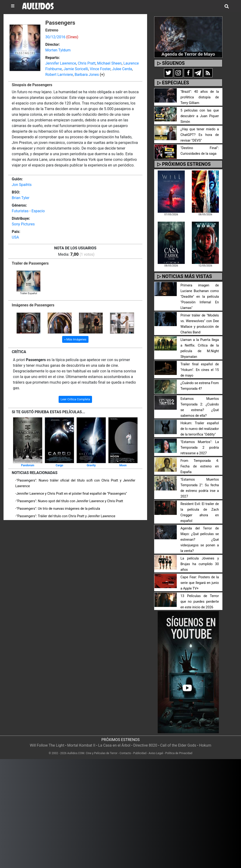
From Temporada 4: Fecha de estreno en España (200, 466)
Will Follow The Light (47, 745)
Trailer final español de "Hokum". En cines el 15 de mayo (200, 370)
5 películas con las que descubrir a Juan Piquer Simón (200, 116)
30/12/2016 (55, 37)
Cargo (59, 465)
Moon (123, 465)
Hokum (205, 745)
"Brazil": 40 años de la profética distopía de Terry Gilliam (200, 97)
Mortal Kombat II (81, 745)
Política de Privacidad (179, 753)
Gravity (91, 465)
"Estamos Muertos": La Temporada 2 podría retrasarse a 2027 (200, 448)
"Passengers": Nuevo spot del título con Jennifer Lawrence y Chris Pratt (70, 501)
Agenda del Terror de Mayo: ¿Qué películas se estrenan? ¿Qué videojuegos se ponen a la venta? (200, 540)
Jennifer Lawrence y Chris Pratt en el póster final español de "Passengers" (72, 494)
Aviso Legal (156, 753)
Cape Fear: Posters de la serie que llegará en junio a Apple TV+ (200, 583)
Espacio (38, 211)
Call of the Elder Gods (178, 745)
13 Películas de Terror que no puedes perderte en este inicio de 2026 (200, 602)
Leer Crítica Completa (75, 399)
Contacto (125, 753)
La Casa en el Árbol (114, 745)
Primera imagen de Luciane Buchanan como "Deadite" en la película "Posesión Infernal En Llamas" (200, 297)
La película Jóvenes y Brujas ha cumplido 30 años (200, 564)
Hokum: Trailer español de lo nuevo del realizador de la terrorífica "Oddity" (200, 429)
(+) (102, 75)
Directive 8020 (145, 745)
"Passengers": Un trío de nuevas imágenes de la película (58, 509)
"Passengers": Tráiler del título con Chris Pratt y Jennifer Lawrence (66, 516)
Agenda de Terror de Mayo (188, 54)
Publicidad (140, 753)
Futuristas (20, 211)
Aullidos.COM (76, 753)
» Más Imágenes (75, 339)
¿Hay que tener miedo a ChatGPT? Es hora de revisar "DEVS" (200, 135)
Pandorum (28, 465)
